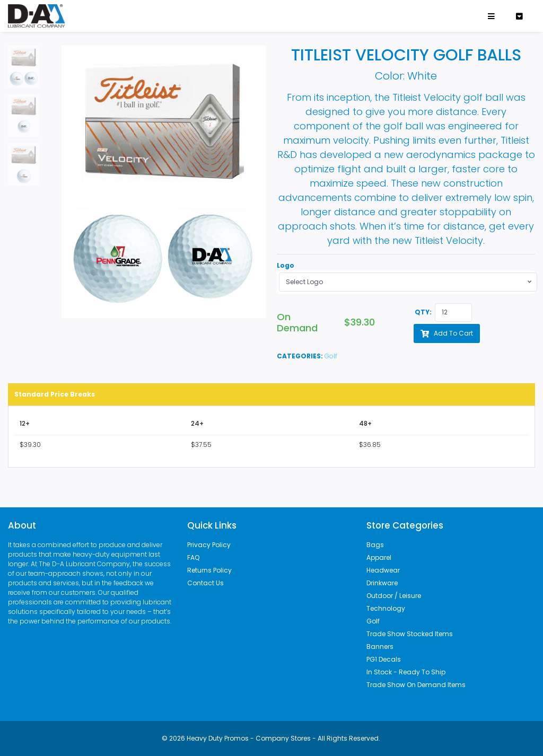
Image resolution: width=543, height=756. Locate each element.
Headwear (383, 570)
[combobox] (408, 282)
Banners (380, 647)
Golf (331, 356)
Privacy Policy (209, 545)
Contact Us (205, 583)
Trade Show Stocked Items (410, 634)
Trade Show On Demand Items (416, 685)
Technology (386, 608)
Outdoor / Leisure (394, 596)
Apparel (379, 557)
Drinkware (382, 583)
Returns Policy (209, 570)
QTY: (423, 312)
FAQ (193, 557)
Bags (375, 545)
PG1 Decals (384, 659)
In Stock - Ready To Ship (406, 672)
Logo (286, 265)
